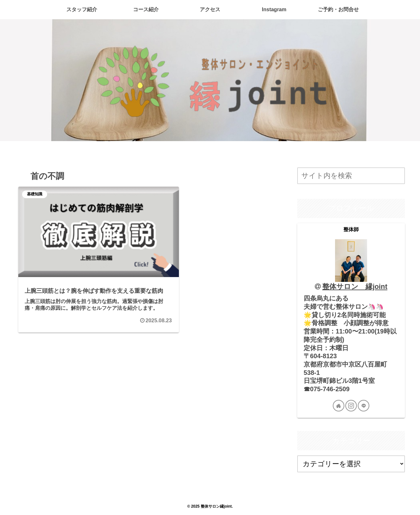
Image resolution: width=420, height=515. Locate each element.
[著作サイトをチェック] (339, 406)
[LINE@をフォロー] (364, 406)
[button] (398, 176)
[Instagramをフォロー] (351, 406)
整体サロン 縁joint (355, 287)
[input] (351, 176)
